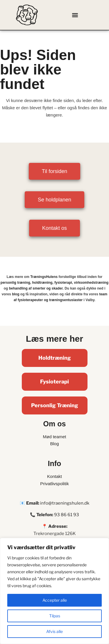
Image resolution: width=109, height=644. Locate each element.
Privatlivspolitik (54, 484)
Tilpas (55, 616)
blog (16, 294)
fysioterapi (63, 283)
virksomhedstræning (91, 283)
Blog (54, 444)
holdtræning (42, 283)
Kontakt (54, 476)
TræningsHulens (44, 277)
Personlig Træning (55, 405)
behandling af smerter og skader (36, 288)
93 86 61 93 (67, 515)
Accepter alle (55, 600)
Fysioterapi (54, 382)
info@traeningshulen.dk (65, 503)
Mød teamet (54, 437)
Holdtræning (55, 358)
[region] (54, 591)
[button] (75, 15)
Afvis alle (54, 631)
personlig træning (15, 283)
